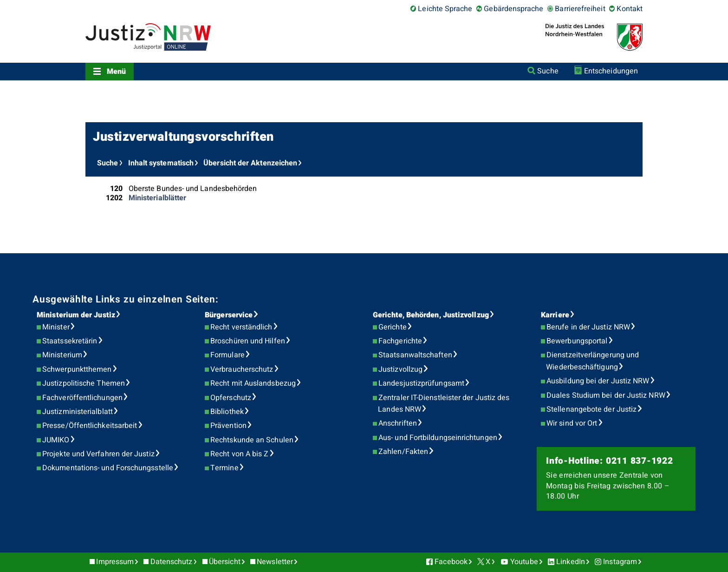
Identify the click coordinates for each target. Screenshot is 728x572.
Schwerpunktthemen (77, 369)
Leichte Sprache (445, 9)
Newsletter (275, 562)
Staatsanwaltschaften (415, 355)
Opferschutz (231, 398)
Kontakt (630, 9)
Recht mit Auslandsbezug (253, 383)
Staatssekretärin (70, 341)
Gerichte (393, 327)
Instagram (620, 562)
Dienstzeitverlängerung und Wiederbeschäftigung (592, 361)
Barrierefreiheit (580, 9)
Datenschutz (172, 562)
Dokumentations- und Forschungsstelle (108, 468)
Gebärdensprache (513, 9)
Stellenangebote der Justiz (591, 409)
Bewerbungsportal (577, 341)
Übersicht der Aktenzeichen (250, 163)
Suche (548, 71)
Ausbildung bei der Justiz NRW (598, 381)
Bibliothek (227, 412)
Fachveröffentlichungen (82, 398)
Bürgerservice (229, 315)
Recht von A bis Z (239, 454)
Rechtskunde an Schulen (252, 440)
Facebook (451, 562)
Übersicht (225, 562)
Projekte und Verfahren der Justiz (98, 454)
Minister (56, 327)
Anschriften (398, 423)
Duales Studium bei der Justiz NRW (606, 395)
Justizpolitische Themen (84, 383)
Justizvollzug (400, 369)
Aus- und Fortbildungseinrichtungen (438, 438)
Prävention (228, 426)
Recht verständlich (241, 327)
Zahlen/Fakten (403, 452)
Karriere (555, 315)
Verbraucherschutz (242, 369)
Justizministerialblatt (78, 412)
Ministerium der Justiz (76, 315)
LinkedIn (571, 562)
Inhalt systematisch (161, 163)
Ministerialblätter (157, 198)
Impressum (115, 562)
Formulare (227, 355)
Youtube (524, 562)
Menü (116, 72)
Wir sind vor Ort (572, 423)
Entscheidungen (611, 71)
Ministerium (62, 355)
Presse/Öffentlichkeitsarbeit (90, 426)
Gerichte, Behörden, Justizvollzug (431, 315)
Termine (224, 468)
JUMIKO (56, 440)
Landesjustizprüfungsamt (421, 383)
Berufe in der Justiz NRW (588, 327)
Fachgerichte (400, 341)
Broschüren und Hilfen (248, 341)
